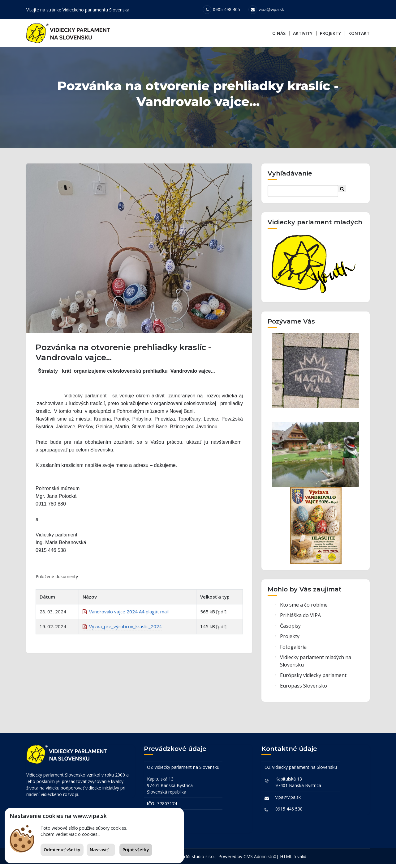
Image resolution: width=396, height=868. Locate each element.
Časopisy (290, 632)
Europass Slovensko (303, 692)
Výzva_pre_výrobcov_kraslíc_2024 (122, 635)
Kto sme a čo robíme (304, 611)
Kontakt (359, 33)
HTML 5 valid (293, 860)
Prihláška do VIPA (300, 621)
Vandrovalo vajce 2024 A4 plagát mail (126, 620)
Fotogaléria (293, 653)
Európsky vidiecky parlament (313, 681)
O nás (279, 33)
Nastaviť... (101, 850)
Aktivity (303, 33)
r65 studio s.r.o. (199, 860)
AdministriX (265, 860)
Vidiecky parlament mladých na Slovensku (316, 667)
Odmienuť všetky (62, 850)
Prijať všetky (136, 850)
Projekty (330, 33)
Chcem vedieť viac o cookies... (70, 834)
